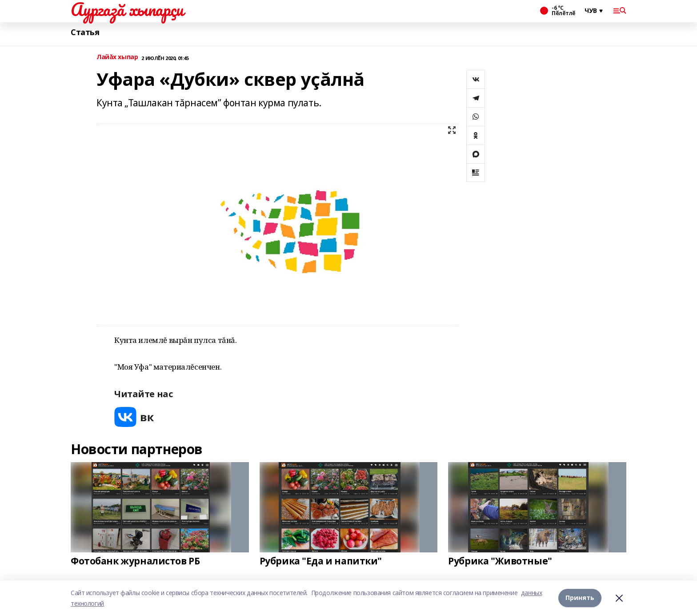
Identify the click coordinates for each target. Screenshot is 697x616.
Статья (85, 32)
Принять (580, 598)
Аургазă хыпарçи (127, 9)
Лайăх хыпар (117, 57)
